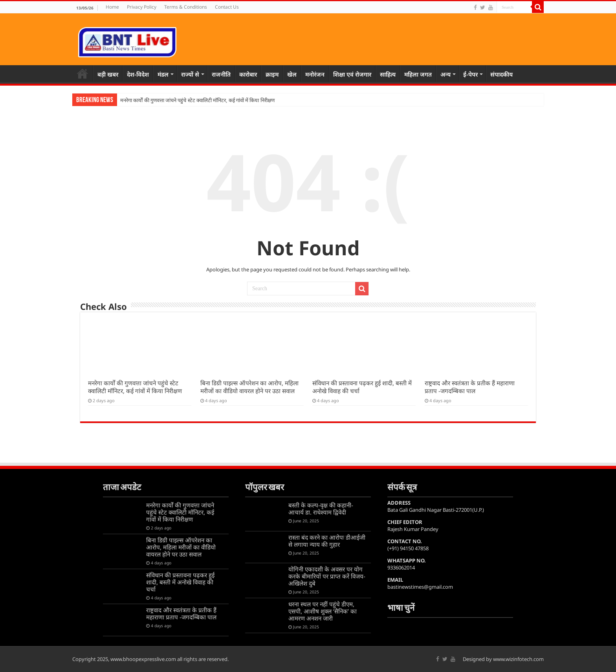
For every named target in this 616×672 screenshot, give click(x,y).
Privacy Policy (142, 7)
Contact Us (227, 7)
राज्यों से (190, 74)
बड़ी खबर (108, 74)
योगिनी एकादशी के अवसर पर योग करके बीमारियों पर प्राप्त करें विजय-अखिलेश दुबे (327, 576)
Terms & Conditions (186, 7)
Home (112, 7)
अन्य (445, 74)
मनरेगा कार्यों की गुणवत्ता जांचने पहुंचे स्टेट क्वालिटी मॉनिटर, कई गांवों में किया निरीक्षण (197, 100)
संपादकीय (501, 74)
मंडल (163, 74)
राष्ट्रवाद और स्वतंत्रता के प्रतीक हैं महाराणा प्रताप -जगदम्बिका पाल (470, 387)
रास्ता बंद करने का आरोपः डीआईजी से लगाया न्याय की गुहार (327, 541)
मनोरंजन (315, 74)
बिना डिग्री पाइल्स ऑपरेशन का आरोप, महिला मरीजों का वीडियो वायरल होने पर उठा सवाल (249, 387)
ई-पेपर (470, 74)
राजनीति (221, 74)
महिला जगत (418, 74)
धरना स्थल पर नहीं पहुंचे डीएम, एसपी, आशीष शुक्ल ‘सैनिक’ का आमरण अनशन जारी (323, 611)
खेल (292, 74)
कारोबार (248, 74)
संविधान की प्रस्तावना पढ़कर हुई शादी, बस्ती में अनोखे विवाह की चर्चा (180, 582)
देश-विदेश (138, 74)
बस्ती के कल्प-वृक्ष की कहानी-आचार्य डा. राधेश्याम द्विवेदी (321, 509)
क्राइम (272, 74)
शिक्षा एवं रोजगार (352, 74)
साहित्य (388, 74)
